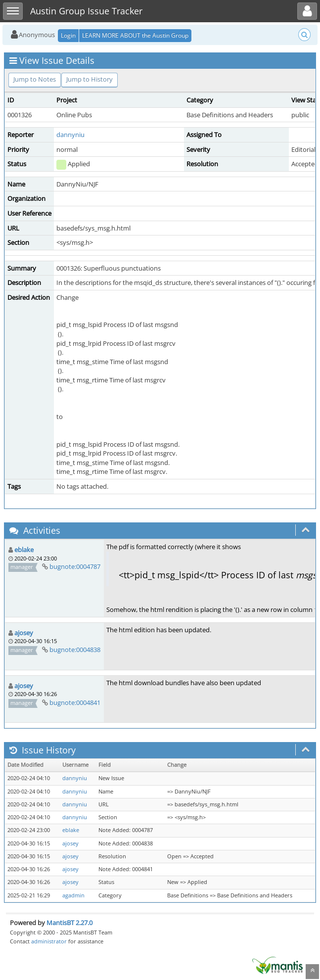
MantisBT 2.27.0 (69, 923)
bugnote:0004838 (75, 650)
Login (68, 35)
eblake (24, 550)
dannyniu (70, 135)
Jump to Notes (35, 79)
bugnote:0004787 (75, 566)
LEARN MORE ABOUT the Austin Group (135, 35)
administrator (49, 941)
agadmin (73, 895)
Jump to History (90, 79)
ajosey (24, 633)
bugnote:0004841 (75, 702)
